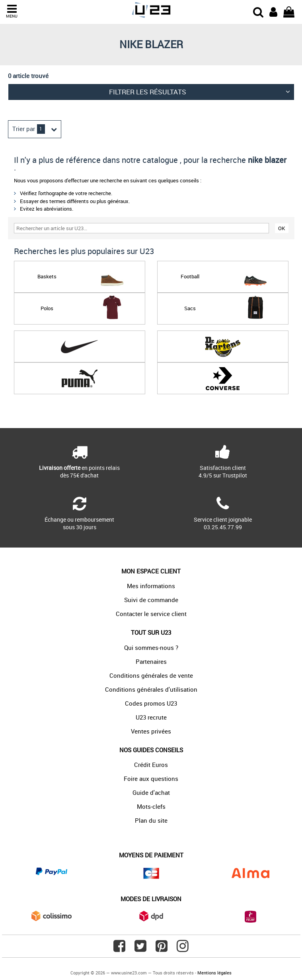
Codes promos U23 (151, 703)
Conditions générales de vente (151, 675)
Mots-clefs (151, 806)
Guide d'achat (151, 792)
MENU (12, 11)
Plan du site (151, 820)
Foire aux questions (151, 779)
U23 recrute (151, 717)
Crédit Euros (151, 765)
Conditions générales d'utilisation (151, 689)
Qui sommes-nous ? (151, 647)
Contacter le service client (151, 614)
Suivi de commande (151, 600)
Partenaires (151, 661)
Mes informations (151, 586)
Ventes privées (151, 731)
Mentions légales (214, 973)
